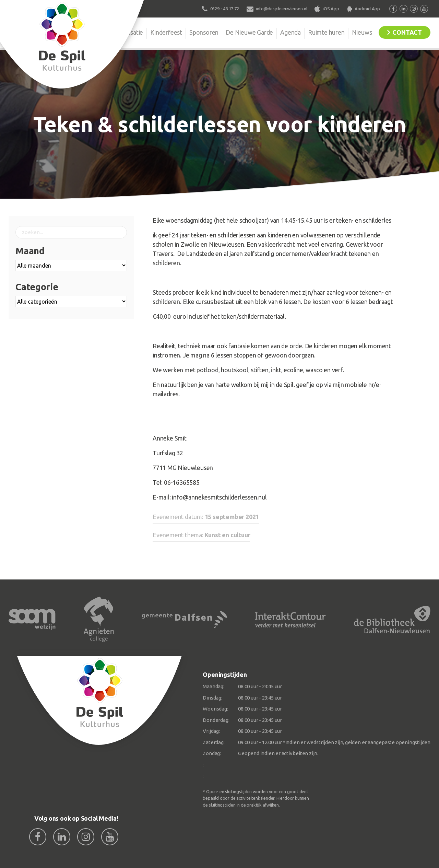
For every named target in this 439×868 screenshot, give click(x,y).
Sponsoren (204, 32)
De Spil (92, 32)
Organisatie (128, 32)
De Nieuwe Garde (249, 32)
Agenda (290, 32)
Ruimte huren (326, 32)
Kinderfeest (166, 32)
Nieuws (362, 32)
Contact (407, 32)
